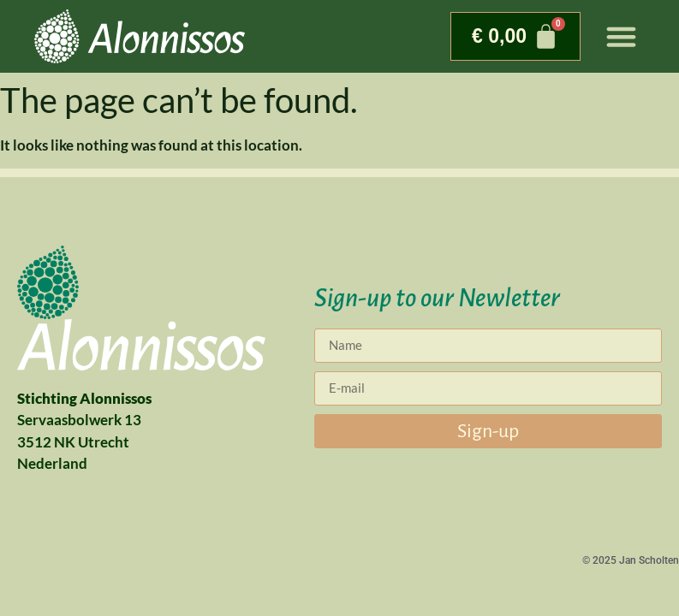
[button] (622, 37)
